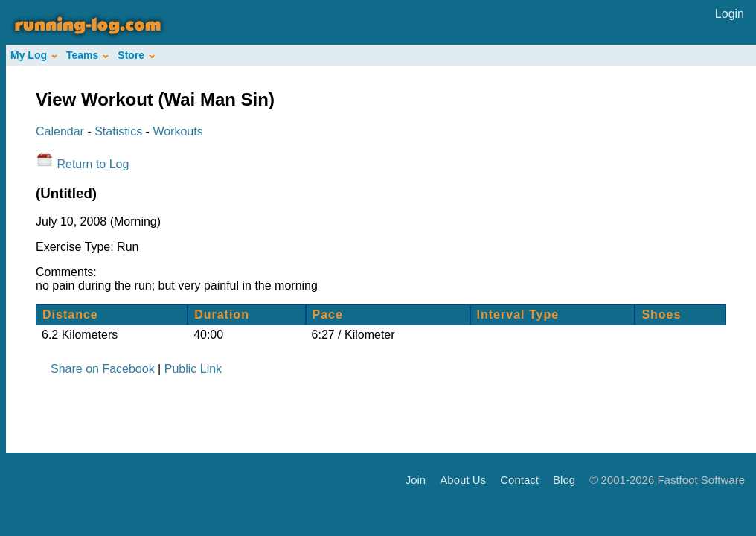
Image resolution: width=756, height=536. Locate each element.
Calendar (60, 131)
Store (136, 55)
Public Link (193, 369)
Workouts (177, 131)
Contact (519, 479)
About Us (463, 479)
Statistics (118, 131)
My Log (34, 55)
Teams (87, 55)
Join (416, 479)
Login (730, 14)
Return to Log (93, 164)
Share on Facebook (103, 369)
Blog (564, 479)
